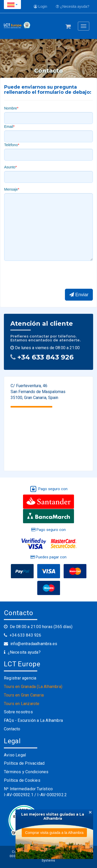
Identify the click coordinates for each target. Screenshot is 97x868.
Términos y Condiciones (26, 772)
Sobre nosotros (18, 712)
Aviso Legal (15, 755)
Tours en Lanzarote (22, 704)
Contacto (12, 729)
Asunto (10, 167)
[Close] (90, 812)
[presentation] (43, 275)
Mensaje (11, 189)
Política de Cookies (22, 780)
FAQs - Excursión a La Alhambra (33, 720)
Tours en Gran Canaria (24, 695)
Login (40, 6)
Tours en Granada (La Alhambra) (33, 687)
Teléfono (11, 145)
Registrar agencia (20, 678)
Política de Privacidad (24, 763)
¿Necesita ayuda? (73, 6)
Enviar (79, 295)
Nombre (11, 108)
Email (9, 127)
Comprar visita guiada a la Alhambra (54, 833)
